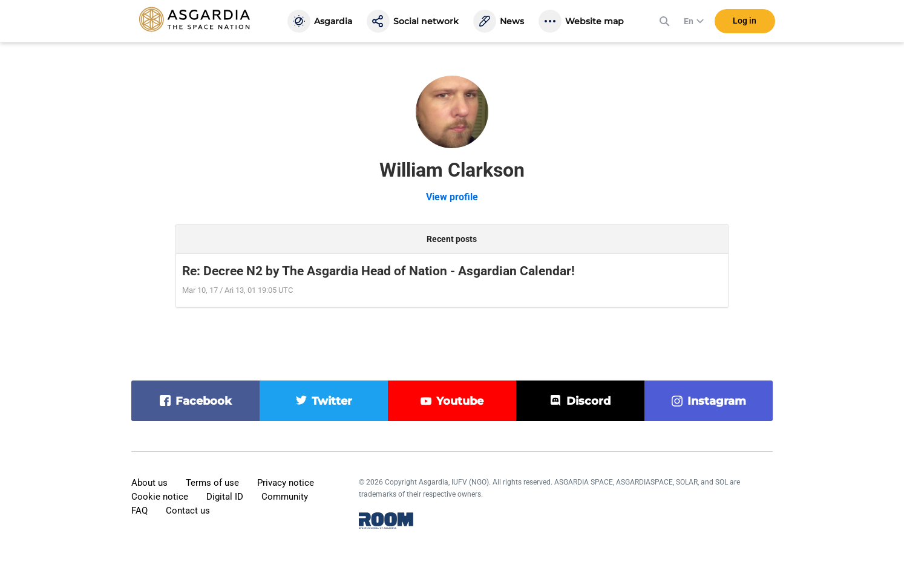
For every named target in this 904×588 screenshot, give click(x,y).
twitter (332, 401)
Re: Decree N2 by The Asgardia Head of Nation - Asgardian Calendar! (378, 271)
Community (285, 497)
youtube (460, 401)
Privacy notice (286, 483)
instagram (717, 401)
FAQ (139, 511)
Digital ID (225, 497)
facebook (204, 401)
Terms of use (212, 483)
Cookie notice (160, 497)
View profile (452, 197)
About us (149, 483)
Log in (745, 24)
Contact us (188, 511)
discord (588, 401)
